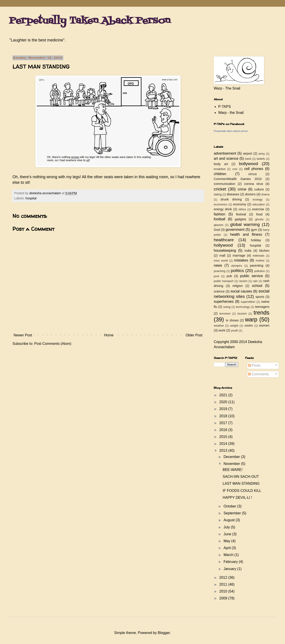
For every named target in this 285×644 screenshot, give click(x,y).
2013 (224, 451)
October (230, 506)
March (229, 555)
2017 (224, 423)
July (227, 527)
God (217, 230)
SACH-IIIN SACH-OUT (241, 477)
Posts (254, 365)
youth (235, 330)
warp (251, 319)
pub (229, 276)
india (248, 251)
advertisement (225, 153)
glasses (219, 225)
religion (238, 286)
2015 (224, 437)
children (220, 174)
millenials (258, 256)
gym (254, 230)
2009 (224, 598)
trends (262, 313)
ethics (242, 209)
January (230, 569)
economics (221, 204)
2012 (224, 578)
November (232, 464)
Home (109, 335)
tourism (242, 314)
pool (216, 276)
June (228, 534)
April (228, 548)
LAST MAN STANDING (241, 484)
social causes (241, 291)
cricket (220, 189)
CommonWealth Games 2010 (238, 179)
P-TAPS (225, 107)
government (235, 230)
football (220, 219)
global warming (245, 224)
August (230, 520)
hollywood (223, 245)
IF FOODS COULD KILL (242, 491)
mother (260, 261)
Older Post (194, 335)
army (262, 154)
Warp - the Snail (231, 113)
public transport (224, 281)
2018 (224, 416)
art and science (226, 158)
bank (248, 159)
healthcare (224, 240)
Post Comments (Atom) (53, 344)
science (219, 291)
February (231, 562)
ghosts (259, 219)
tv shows (232, 320)
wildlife (249, 326)
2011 (224, 584)
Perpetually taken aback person (231, 131)
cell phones (254, 169)
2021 (224, 395)
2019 (224, 409)
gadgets (241, 219)
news (218, 265)
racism (243, 281)
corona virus (253, 184)
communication (225, 184)
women (264, 325)
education (259, 204)
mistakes (241, 260)
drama (265, 194)
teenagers (262, 307)
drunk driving (231, 199)
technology (243, 307)
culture (259, 189)
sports (260, 297)
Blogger (164, 633)
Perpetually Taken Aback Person (90, 21)
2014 (224, 444)
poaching (220, 271)
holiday (256, 240)
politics (237, 271)
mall (222, 256)
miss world (221, 261)
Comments (259, 374)
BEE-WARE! (233, 470)
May (227, 541)
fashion (220, 214)
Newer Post (23, 335)
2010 (224, 591)
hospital (31, 198)
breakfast (220, 169)
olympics (237, 266)
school (257, 286)
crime (242, 189)
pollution (260, 271)
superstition (248, 302)
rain (255, 281)
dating (218, 194)
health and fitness (246, 234)
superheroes (224, 302)
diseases (233, 194)
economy (240, 204)
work (222, 330)
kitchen (264, 251)
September (233, 513)
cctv (235, 169)
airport (248, 153)
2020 (224, 402)
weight (234, 326)
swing (227, 307)
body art (221, 164)
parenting (256, 266)
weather (219, 326)
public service (251, 276)
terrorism (225, 314)
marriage (239, 256)
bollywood (248, 164)
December (232, 457)
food (259, 214)
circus (252, 174)
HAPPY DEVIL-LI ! (237, 498)
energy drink (223, 209)
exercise (258, 209)
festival (241, 214)
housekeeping (225, 250)
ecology (258, 199)
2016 (224, 430)
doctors (250, 194)
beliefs (261, 159)
